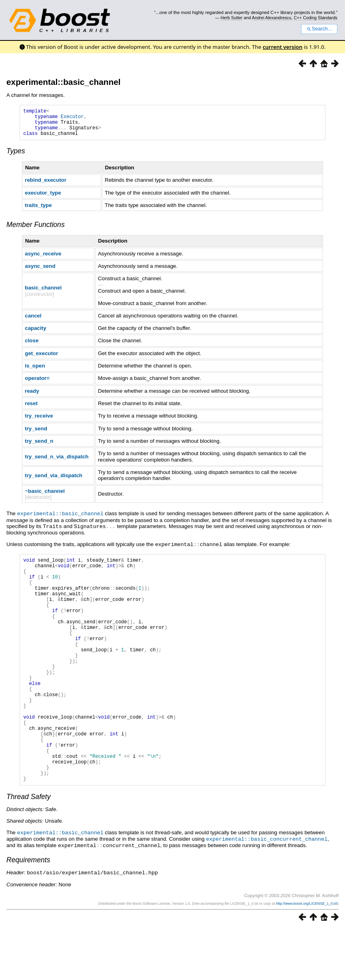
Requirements (28, 912)
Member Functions (36, 231)
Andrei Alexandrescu (272, 18)
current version (283, 47)
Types (16, 157)
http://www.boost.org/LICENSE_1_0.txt (307, 955)
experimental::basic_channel (64, 82)
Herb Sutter (232, 18)
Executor (72, 119)
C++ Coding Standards (316, 18)
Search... (319, 29)
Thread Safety (29, 849)
